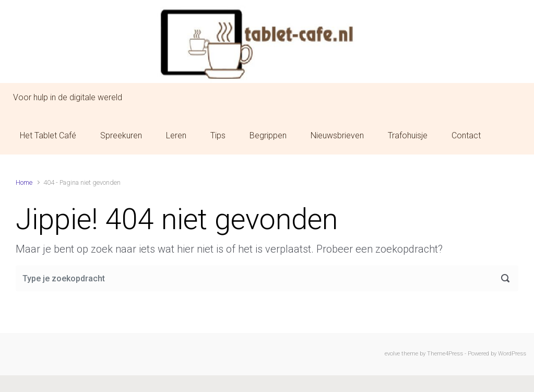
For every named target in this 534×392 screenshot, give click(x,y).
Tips (218, 135)
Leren (176, 135)
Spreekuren (121, 135)
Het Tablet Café (48, 135)
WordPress (512, 354)
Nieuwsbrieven (337, 135)
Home (24, 182)
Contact (466, 135)
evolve (392, 354)
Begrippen (268, 135)
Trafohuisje (408, 135)
